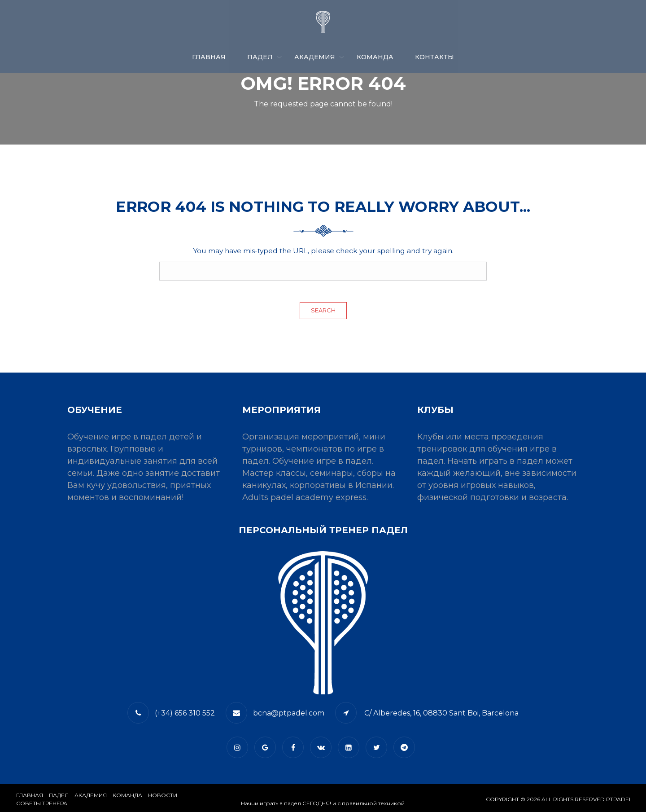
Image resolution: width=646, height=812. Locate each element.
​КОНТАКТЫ (434, 57)
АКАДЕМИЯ (315, 57)
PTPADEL (619, 799)
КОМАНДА (375, 57)
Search (323, 310)
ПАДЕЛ (260, 57)
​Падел (59, 795)
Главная (209, 57)
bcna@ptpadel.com (289, 713)
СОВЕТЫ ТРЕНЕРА (42, 803)
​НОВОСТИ (163, 795)
